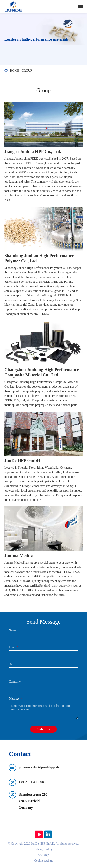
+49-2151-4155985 (32, 782)
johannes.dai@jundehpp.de (39, 767)
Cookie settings (44, 861)
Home (15, 71)
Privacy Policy (43, 849)
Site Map (44, 855)
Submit (42, 729)
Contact (20, 754)
